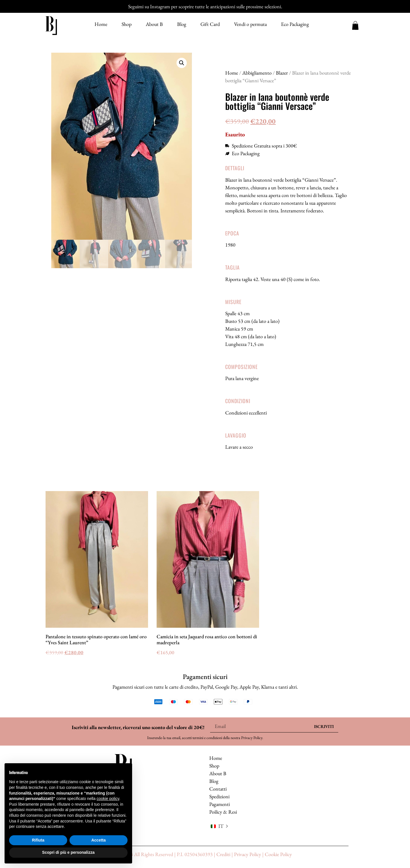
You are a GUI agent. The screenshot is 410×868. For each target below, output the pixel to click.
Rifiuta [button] (38, 840)
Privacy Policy (252, 738)
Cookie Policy (278, 854)
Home (101, 24)
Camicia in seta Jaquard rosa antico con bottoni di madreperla (207, 640)
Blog (182, 24)
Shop (127, 24)
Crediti (223, 854)
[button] (182, 63)
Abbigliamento (257, 73)
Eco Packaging (295, 24)
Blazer (282, 73)
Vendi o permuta (250, 24)
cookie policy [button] (108, 799)
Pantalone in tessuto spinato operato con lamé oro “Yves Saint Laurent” (96, 640)
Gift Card (210, 24)
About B (154, 24)
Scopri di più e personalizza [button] (68, 852)
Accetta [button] (99, 840)
